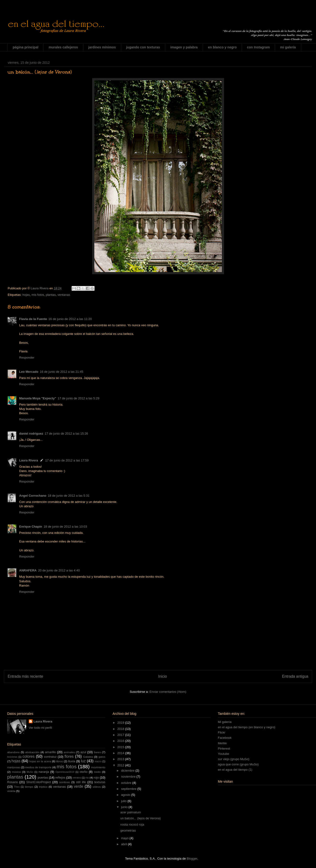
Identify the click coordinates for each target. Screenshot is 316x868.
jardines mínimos (102, 47)
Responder (27, 358)
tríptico (43, 787)
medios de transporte (38, 767)
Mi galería (225, 722)
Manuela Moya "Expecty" (38, 398)
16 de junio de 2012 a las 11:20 (70, 319)
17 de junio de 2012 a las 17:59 (67, 460)
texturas (100, 782)
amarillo (51, 752)
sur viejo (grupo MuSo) (234, 759)
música (16, 772)
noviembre (129, 777)
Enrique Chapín (31, 527)
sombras (65, 782)
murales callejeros (63, 47)
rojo (96, 778)
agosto (126, 795)
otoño (84, 772)
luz (83, 761)
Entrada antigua (295, 676)
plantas (51, 295)
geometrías (128, 830)
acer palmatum (130, 812)
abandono (13, 752)
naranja (44, 772)
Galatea (88, 757)
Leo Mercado (29, 372)
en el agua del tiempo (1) (235, 770)
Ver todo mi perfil (40, 728)
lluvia (72, 761)
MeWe (222, 743)
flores (69, 756)
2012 (121, 765)
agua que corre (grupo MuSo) (238, 764)
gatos (102, 757)
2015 (121, 747)
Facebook (225, 738)
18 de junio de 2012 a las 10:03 (65, 527)
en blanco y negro (222, 47)
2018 (121, 729)
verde (78, 786)
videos (97, 787)
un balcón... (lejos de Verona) (140, 818)
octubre (127, 783)
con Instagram (258, 47)
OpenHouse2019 (65, 772)
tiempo (29, 787)
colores (28, 756)
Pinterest (224, 749)
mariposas (14, 767)
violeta (11, 791)
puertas (43, 778)
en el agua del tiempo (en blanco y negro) (247, 727)
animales (69, 752)
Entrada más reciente (25, 676)
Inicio (163, 676)
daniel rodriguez (31, 434)
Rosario (13, 782)
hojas (26, 295)
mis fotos (38, 295)
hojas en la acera (40, 761)
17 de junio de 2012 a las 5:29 (79, 398)
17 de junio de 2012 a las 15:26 (66, 434)
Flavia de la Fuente (33, 319)
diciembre (128, 771)
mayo (125, 838)
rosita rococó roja (132, 824)
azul (83, 752)
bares (97, 752)
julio (124, 801)
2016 (121, 741)
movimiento (98, 767)
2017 (121, 735)
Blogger (192, 859)
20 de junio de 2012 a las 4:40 (59, 570)
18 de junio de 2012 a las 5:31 (68, 496)
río (87, 778)
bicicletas (12, 757)
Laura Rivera (29, 460)
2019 (121, 723)
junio (125, 807)
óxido (97, 772)
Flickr (222, 732)
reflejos (60, 778)
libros (60, 761)
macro (98, 761)
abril (124, 844)
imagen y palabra (184, 47)
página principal (25, 47)
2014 (121, 753)
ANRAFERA (28, 570)
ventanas (64, 295)
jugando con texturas (143, 47)
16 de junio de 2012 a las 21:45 (61, 372)
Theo (17, 787)
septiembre (129, 789)
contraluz (50, 757)
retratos (77, 778)
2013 (121, 759)
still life (81, 782)
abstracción (32, 752)
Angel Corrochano (33, 496)
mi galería (288, 47)
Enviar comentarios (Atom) (168, 692)
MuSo (30, 772)
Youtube (223, 754)
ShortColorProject (39, 782)
